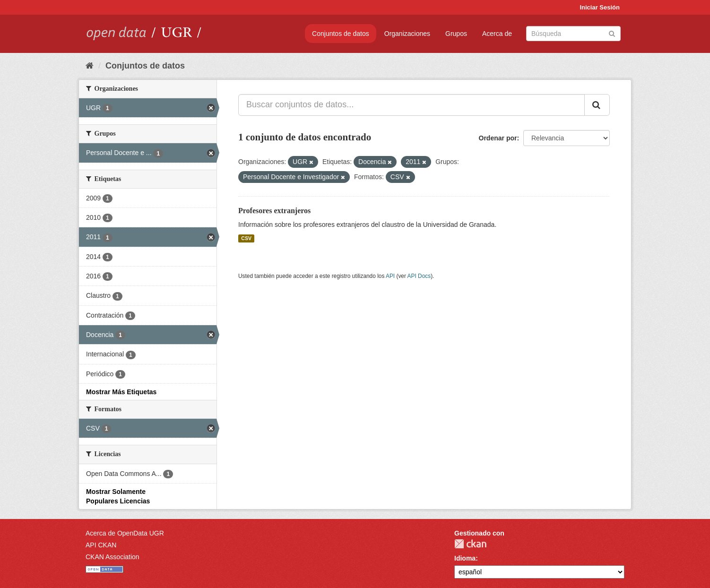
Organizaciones (407, 34)
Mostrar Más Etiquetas (121, 392)
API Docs (419, 276)
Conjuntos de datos (341, 34)
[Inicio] (90, 66)
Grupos (456, 34)
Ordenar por (498, 138)
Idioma (465, 558)
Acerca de (497, 34)
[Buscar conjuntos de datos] (573, 34)
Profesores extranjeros (274, 211)
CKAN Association (113, 557)
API (390, 276)
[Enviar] (612, 33)
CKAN (470, 544)
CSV (246, 238)
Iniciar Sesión (600, 7)
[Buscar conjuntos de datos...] (411, 105)
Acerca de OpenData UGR (125, 533)
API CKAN (101, 545)
